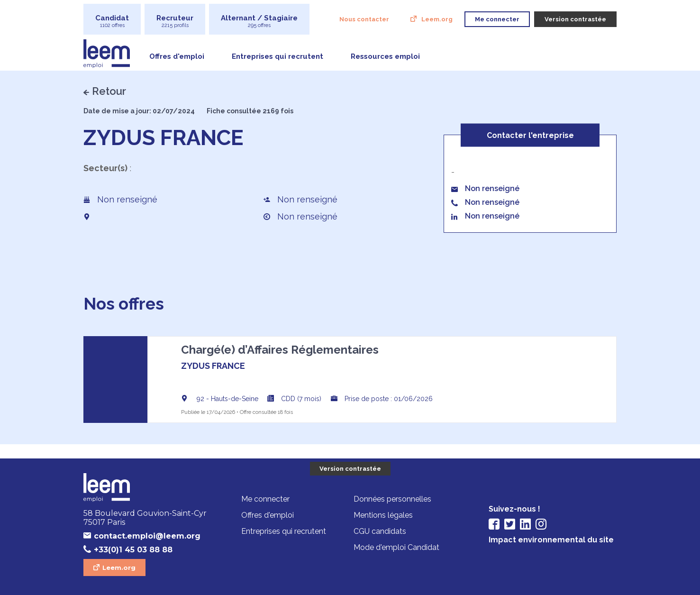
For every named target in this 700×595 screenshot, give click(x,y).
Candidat (112, 21)
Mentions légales (383, 515)
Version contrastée (350, 469)
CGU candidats (380, 531)
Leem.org (437, 19)
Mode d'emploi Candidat (396, 547)
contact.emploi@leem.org (147, 536)
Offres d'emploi (177, 56)
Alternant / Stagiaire (259, 21)
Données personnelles (392, 499)
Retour (109, 91)
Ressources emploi (385, 56)
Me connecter (265, 499)
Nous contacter (364, 19)
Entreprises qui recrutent (277, 56)
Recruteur (175, 21)
